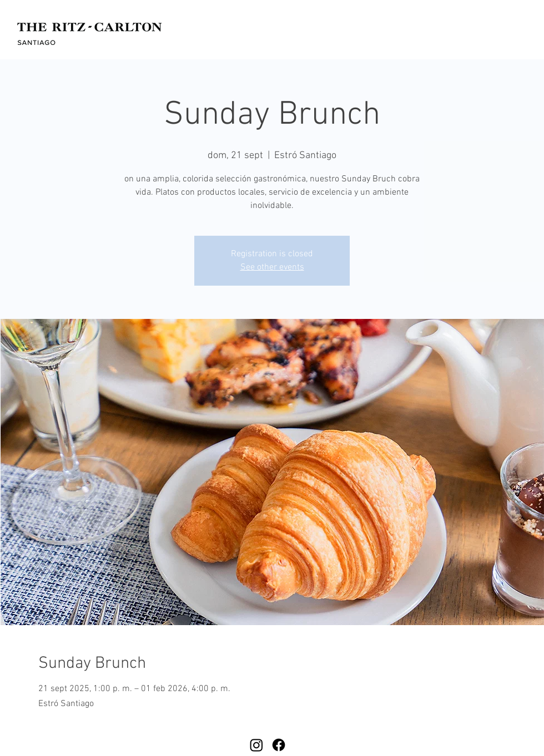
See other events (272, 267)
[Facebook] (279, 745)
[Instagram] (256, 745)
